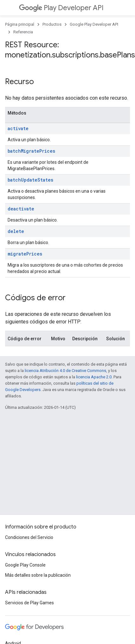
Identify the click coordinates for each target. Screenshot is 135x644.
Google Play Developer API (94, 24)
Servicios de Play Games (29, 603)
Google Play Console (25, 565)
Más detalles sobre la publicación (38, 575)
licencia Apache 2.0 (94, 377)
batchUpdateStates (30, 180)
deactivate (21, 209)
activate (18, 128)
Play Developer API (61, 8)
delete (16, 231)
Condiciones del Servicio (29, 537)
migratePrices (25, 254)
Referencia (23, 32)
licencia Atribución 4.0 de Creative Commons (65, 371)
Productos (52, 24)
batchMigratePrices (31, 151)
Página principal (20, 24)
